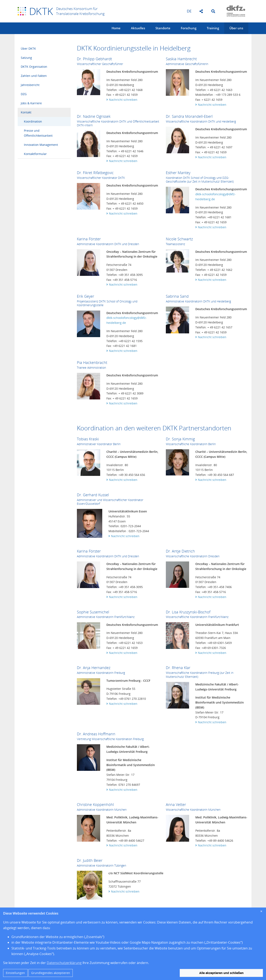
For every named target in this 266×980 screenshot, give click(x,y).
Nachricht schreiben (123, 100)
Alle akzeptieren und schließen (221, 973)
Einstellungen (15, 973)
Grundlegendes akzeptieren (51, 973)
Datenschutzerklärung (64, 963)
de (189, 11)
